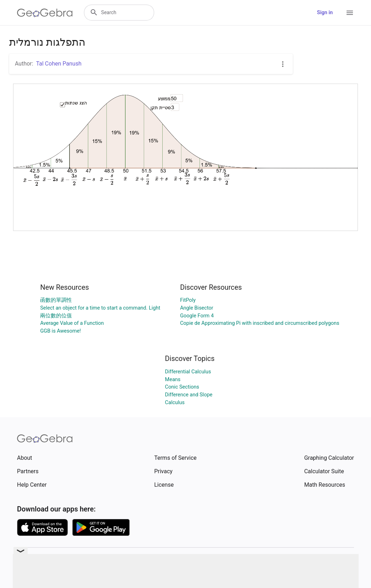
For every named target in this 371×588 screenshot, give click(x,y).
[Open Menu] (350, 13)
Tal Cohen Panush (59, 64)
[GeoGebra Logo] (45, 13)
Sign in (325, 13)
